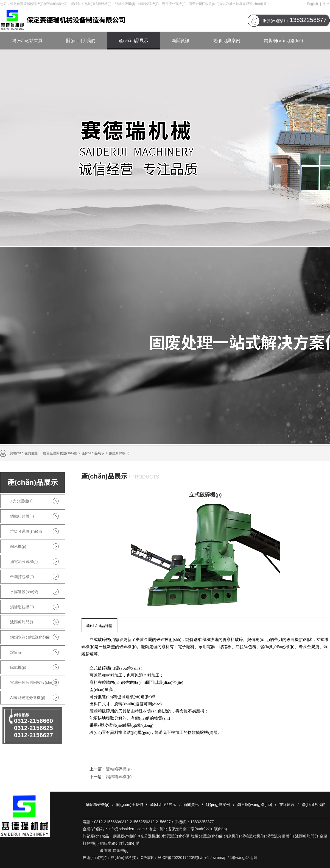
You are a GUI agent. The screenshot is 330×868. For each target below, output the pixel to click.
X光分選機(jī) (21, 501)
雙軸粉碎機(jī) (119, 769)
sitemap (220, 858)
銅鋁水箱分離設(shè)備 (30, 637)
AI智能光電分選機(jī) (28, 698)
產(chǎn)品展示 (134, 41)
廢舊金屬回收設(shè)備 (60, 453)
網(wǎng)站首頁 (27, 41)
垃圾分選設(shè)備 (26, 531)
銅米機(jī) (18, 546)
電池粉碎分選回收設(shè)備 (34, 682)
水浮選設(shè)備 (24, 592)
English (313, 4)
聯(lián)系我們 (314, 805)
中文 (326, 4)
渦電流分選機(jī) (24, 562)
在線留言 (287, 805)
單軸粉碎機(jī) (97, 805)
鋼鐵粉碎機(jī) (119, 453)
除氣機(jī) (18, 667)
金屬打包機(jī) (22, 577)
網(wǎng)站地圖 (244, 858)
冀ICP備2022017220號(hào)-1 (183, 858)
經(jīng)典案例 (227, 41)
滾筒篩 (16, 652)
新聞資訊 (181, 41)
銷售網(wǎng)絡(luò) (283, 41)
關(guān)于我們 (81, 41)
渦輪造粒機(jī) (22, 607)
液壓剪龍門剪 (22, 622)
